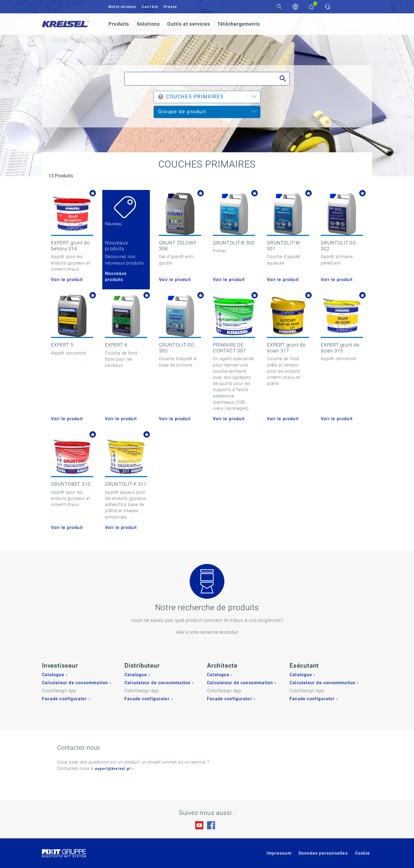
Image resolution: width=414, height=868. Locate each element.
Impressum (279, 853)
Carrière (150, 7)
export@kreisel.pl (113, 769)
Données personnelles (323, 853)
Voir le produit (67, 280)
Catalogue (53, 675)
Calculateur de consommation (75, 683)
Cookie (362, 853)
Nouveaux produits (116, 277)
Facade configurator (65, 699)
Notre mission (122, 7)
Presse (170, 7)
